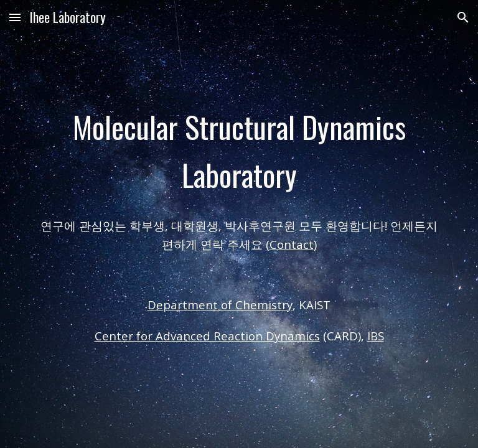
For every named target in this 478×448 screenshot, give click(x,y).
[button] (15, 17)
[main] (239, 151)
